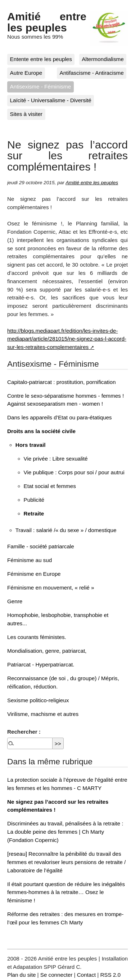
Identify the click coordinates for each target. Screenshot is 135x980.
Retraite (34, 513)
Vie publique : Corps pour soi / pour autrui (74, 472)
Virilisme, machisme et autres (43, 714)
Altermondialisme (103, 59)
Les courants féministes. (37, 637)
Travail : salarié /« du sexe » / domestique (66, 530)
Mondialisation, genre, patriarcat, (47, 651)
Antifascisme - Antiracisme (92, 73)
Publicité (34, 500)
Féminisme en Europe (34, 574)
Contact (86, 975)
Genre (15, 601)
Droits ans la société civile (41, 431)
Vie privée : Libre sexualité (56, 459)
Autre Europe (26, 73)
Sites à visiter (26, 114)
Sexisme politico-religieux (38, 700)
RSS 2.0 (110, 975)
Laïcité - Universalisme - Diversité (51, 100)
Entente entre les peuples (41, 59)
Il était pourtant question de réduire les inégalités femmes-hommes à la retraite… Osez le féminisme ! (66, 892)
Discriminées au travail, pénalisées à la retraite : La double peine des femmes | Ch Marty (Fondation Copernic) (65, 832)
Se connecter (57, 975)
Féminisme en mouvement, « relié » (51, 588)
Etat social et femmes (50, 486)
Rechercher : (24, 732)
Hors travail (31, 445)
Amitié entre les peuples (47, 22)
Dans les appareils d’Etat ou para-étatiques (59, 417)
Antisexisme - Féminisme (41, 87)
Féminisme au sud (30, 560)
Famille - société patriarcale (41, 546)
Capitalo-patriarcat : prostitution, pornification (61, 382)
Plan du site (21, 975)
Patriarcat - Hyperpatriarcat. (41, 664)
